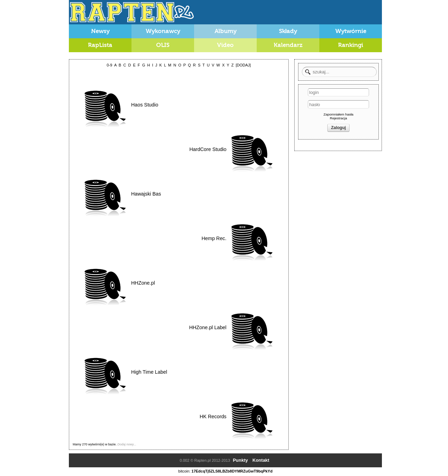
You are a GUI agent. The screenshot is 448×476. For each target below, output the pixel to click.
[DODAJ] (243, 65)
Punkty (240, 460)
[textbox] (339, 72)
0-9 (110, 65)
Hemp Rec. (214, 238)
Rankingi (351, 45)
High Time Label (149, 372)
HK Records (213, 416)
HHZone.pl (143, 283)
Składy (288, 31)
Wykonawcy (163, 31)
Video (225, 45)
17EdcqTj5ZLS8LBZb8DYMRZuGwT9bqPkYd (232, 471)
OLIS (163, 45)
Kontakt (261, 460)
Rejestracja (338, 118)
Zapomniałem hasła (338, 114)
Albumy (226, 31)
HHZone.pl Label (208, 327)
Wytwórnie (351, 31)
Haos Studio (145, 105)
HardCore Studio (208, 149)
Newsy (100, 31)
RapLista (100, 45)
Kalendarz (288, 45)
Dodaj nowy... (127, 444)
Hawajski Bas (146, 194)
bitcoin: (185, 471)
